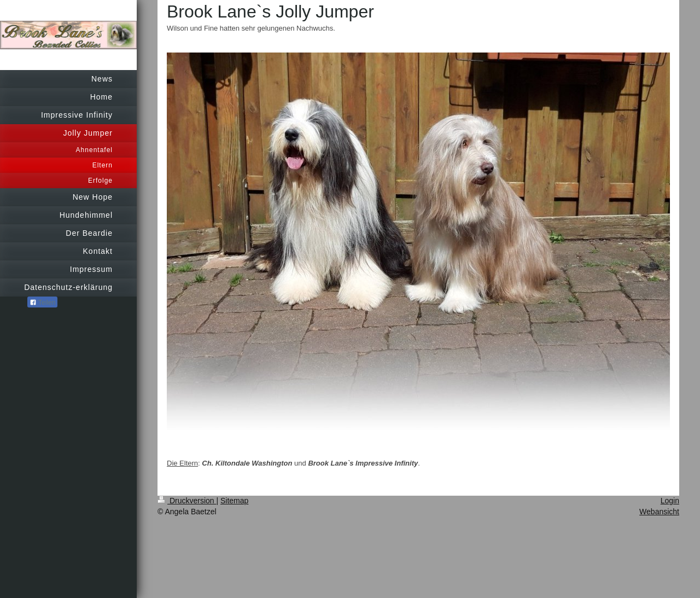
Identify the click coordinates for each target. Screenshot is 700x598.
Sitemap (234, 501)
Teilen (42, 303)
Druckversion (187, 501)
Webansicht (659, 512)
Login (670, 501)
